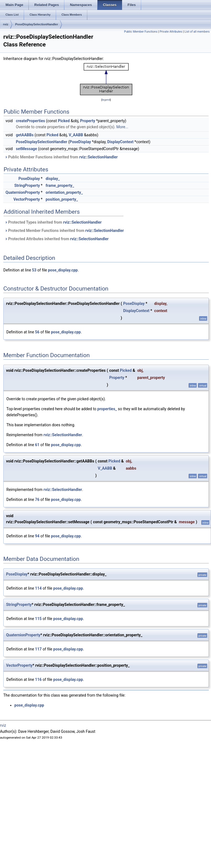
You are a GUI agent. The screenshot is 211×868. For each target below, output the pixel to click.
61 (37, 445)
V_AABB (76, 135)
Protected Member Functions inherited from (64, 231)
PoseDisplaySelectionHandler (37, 24)
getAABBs (25, 135)
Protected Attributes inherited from (57, 239)
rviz (6, 24)
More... (122, 127)
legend (106, 100)
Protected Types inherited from (53, 222)
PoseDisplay (80, 142)
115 (38, 619)
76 (37, 500)
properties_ (107, 409)
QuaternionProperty (23, 192)
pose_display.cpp (63, 270)
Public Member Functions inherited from (61, 157)
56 (37, 332)
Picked (64, 121)
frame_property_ (60, 185)
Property (88, 121)
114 (38, 588)
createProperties (30, 121)
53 (34, 270)
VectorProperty (27, 199)
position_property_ (62, 199)
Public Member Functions (141, 32)
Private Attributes (171, 32)
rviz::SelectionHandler (99, 157)
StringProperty (27, 185)
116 (38, 679)
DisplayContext (120, 142)
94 (37, 536)
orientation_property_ (64, 192)
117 (38, 649)
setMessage (26, 149)
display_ (53, 179)
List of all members (197, 32)
